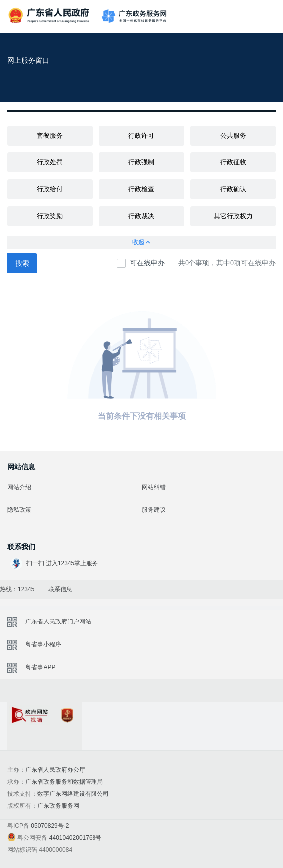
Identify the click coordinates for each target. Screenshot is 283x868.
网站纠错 (154, 487)
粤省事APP (40, 667)
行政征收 (233, 162)
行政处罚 (50, 162)
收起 (142, 242)
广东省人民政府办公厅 (55, 770)
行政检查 (141, 189)
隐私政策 (19, 510)
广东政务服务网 (134, 17)
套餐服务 (50, 136)
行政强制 (141, 162)
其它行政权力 (233, 216)
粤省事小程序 (43, 644)
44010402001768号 (75, 838)
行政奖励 (50, 216)
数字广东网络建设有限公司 (73, 794)
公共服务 (233, 136)
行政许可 (141, 136)
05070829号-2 (50, 826)
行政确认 (233, 189)
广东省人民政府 (50, 16)
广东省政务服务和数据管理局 (64, 782)
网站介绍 (19, 487)
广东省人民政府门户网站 (58, 621)
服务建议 (154, 510)
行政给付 (50, 189)
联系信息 (60, 589)
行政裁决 (141, 216)
